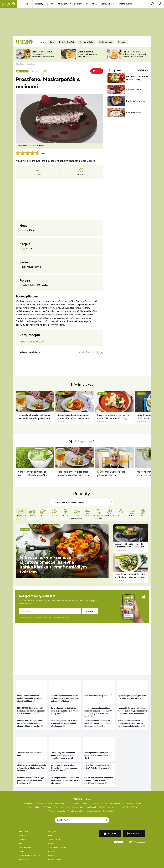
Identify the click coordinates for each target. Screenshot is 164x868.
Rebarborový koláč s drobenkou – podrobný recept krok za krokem (134, 54)
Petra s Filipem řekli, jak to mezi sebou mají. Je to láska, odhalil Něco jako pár (64, 723)
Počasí (105, 803)
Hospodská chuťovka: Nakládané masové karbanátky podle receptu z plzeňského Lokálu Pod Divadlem (35, 417)
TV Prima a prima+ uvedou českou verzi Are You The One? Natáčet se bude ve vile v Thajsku (65, 698)
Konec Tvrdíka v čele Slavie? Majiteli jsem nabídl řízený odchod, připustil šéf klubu (31, 698)
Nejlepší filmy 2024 (44, 803)
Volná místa (23, 835)
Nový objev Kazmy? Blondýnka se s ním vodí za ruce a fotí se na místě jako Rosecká (65, 780)
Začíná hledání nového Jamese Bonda (30, 754)
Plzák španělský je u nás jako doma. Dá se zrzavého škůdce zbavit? (96, 755)
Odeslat (90, 611)
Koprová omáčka (134, 112)
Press (50, 835)
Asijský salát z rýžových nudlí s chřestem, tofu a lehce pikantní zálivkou (130, 547)
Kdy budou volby (117, 803)
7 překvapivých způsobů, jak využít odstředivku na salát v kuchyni (32, 474)
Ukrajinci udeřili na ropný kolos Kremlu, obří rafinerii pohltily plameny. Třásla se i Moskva (30, 723)
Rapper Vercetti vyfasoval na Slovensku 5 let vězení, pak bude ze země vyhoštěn (65, 768)
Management (53, 832)
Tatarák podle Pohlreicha (96, 807)
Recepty (39, 4)
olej (23, 248)
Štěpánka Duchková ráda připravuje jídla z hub (111, 474)
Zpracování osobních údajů (58, 847)
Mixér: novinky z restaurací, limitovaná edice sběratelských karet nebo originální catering (132, 723)
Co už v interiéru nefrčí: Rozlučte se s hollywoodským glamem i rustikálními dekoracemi (99, 780)
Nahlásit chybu (24, 859)
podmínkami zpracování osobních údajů (56, 617)
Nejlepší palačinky (93, 811)
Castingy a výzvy (54, 839)
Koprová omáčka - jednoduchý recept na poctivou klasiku (87, 54)
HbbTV (21, 843)
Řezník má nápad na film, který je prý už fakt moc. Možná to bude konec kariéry (31, 780)
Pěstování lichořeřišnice (128, 807)
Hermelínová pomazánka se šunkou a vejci (137, 78)
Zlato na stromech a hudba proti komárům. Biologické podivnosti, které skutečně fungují (98, 723)
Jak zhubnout (29, 803)
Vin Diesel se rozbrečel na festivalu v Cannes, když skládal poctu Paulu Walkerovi (31, 768)
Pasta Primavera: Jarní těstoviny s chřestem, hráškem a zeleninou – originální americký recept (130, 577)
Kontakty (51, 843)
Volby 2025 (65, 807)
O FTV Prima (23, 832)
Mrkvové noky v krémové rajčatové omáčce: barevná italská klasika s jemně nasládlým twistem (53, 565)
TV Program (61, 4)
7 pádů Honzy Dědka (50, 807)
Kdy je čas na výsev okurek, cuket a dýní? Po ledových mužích (98, 767)
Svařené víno (78, 807)
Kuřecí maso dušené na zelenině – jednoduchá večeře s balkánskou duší (74, 417)
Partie (97, 803)
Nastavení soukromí (55, 859)
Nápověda (52, 852)
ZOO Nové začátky (134, 803)
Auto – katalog (33, 807)
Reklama (22, 839)
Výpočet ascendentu (57, 811)
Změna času (87, 803)
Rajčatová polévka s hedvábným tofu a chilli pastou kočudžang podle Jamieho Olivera (113, 417)
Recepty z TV (91, 4)
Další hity (142, 70)
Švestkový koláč (109, 811)
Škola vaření (76, 4)
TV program (74, 803)
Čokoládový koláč (134, 89)
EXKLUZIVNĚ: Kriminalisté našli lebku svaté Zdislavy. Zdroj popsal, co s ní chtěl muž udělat (31, 711)
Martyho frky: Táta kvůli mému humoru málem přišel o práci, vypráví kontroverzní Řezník (63, 755)
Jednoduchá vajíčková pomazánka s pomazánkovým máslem (43, 54)
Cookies (22, 852)
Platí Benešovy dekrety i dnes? (98, 695)
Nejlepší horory (61, 803)
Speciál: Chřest (107, 4)
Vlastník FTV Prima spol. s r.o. (29, 855)
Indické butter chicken (136, 101)
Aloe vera (112, 807)
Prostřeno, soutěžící (39, 71)
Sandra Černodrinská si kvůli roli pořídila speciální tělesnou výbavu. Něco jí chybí (65, 711)
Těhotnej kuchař (125, 4)
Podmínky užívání (25, 847)
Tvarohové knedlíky (75, 811)
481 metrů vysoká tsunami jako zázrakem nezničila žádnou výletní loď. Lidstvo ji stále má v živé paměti (98, 712)
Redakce (51, 855)
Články (50, 4)
